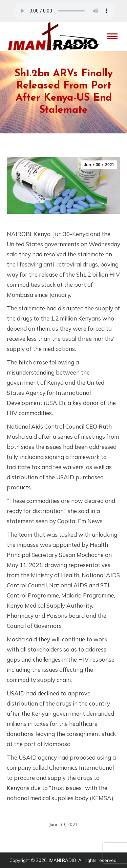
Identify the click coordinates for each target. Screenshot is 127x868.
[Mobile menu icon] (112, 36)
